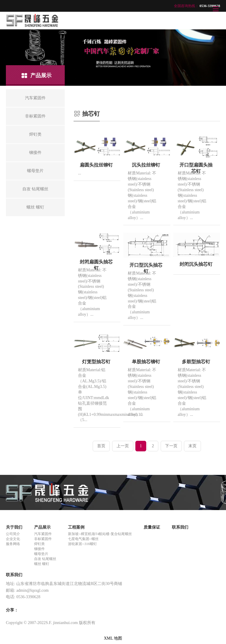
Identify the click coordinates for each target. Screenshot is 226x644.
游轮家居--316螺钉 (82, 544)
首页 (101, 446)
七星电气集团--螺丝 (83, 539)
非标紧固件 (43, 539)
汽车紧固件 (43, 534)
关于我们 (14, 527)
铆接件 (39, 549)
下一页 (171, 446)
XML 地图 (113, 638)
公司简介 (13, 534)
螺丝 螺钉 (42, 564)
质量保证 (152, 527)
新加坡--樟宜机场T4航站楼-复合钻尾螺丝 (100, 534)
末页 (192, 446)
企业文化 (13, 539)
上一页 (123, 446)
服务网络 (13, 544)
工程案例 (76, 527)
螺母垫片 (41, 554)
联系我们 (180, 527)
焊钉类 (39, 544)
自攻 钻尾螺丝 (45, 559)
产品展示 (42, 527)
